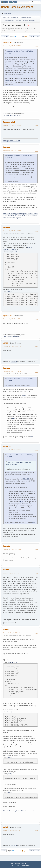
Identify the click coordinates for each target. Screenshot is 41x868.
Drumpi (6, 570)
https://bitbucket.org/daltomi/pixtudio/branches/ (18, 811)
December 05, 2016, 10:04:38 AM (12, 231)
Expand (14, 252)
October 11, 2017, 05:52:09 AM (11, 633)
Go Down (5, 37)
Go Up (4, 851)
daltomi (6, 629)
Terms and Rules (19, 863)
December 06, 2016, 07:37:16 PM (12, 450)
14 (23, 37)
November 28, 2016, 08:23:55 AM (12, 125)
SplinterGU (8, 42)
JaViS (6, 343)
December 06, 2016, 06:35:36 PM (12, 346)
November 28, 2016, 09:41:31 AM (12, 151)
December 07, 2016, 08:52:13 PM (12, 549)
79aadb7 (24, 395)
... (19, 37)
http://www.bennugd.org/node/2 (12, 115)
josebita (6, 147)
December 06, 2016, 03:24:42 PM (12, 319)
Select (9, 252)
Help (13, 863)
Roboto (7, 80)
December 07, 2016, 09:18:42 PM (12, 573)
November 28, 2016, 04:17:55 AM (12, 46)
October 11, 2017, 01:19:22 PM (11, 830)
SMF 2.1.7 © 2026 (16, 866)
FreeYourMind (9, 122)
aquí (32, 437)
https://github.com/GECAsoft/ (12, 141)
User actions (34, 37)
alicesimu (7, 446)
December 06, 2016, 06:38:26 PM (12, 372)
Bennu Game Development (17, 7)
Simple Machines (26, 866)
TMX (14, 418)
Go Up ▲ (27, 863)
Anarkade (14, 362)
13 (21, 37)
